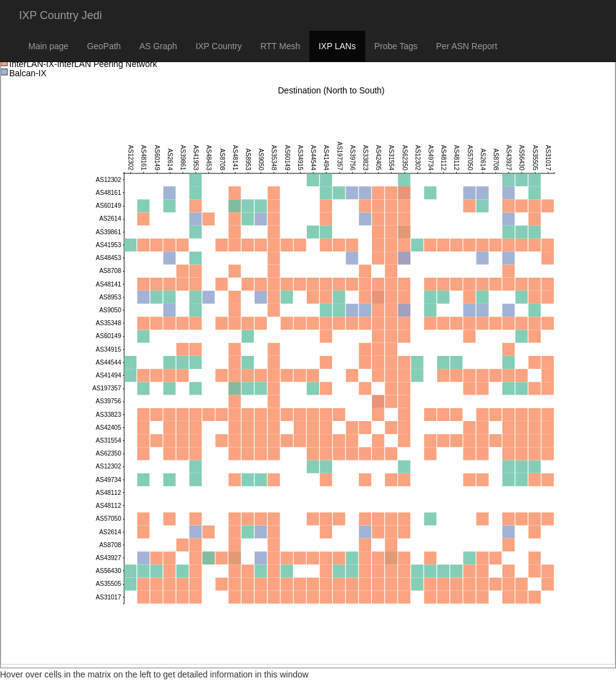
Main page (48, 46)
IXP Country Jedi (61, 15)
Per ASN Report (467, 46)
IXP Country (219, 46)
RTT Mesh (280, 46)
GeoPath (104, 46)
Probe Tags (396, 46)
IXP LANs (337, 46)
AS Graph (158, 46)
